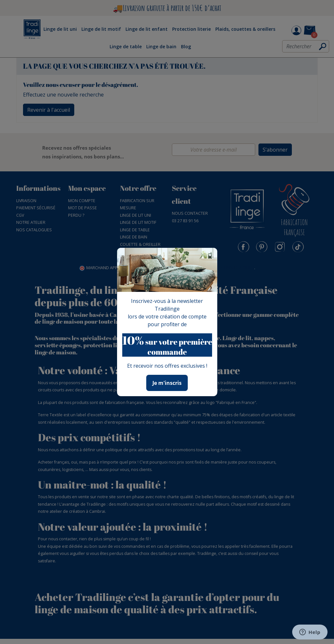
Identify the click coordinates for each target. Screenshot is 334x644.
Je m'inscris (167, 383)
